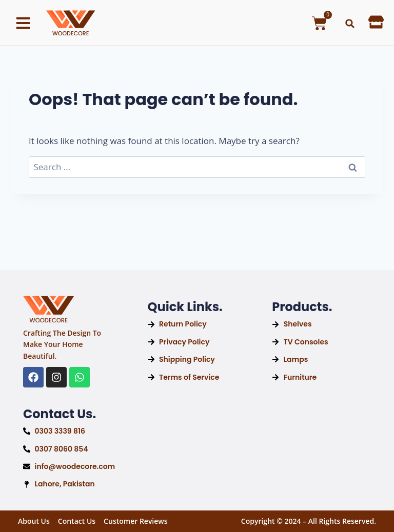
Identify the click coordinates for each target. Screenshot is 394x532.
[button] (350, 24)
